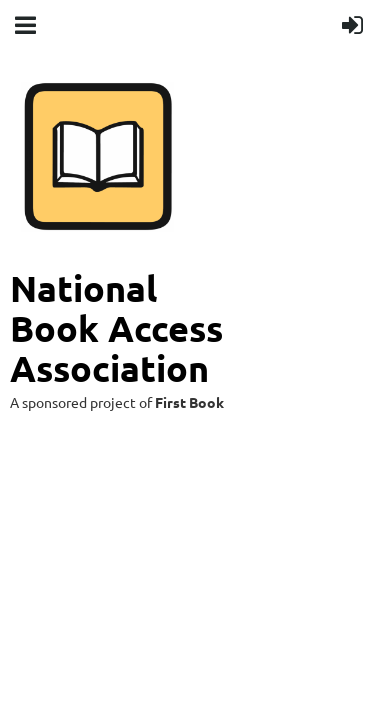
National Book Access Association (121, 328)
